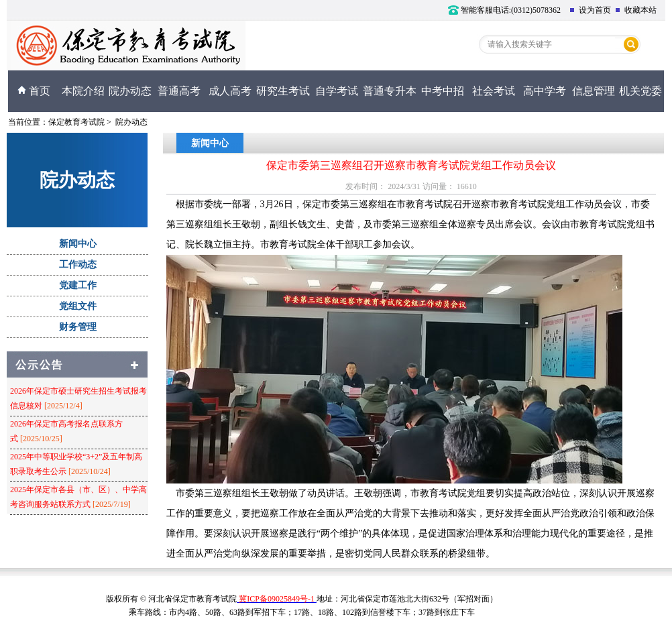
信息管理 (594, 91)
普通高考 (179, 91)
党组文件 (78, 306)
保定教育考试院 (76, 122)
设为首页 (590, 10)
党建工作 (78, 285)
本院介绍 (83, 91)
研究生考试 (283, 91)
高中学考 (545, 91)
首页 (34, 91)
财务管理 (78, 327)
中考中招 (443, 91)
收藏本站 (636, 10)
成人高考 (230, 91)
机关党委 (640, 91)
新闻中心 (78, 244)
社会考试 (494, 91)
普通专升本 (390, 91)
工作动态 (78, 265)
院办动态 (130, 91)
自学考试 (337, 91)
